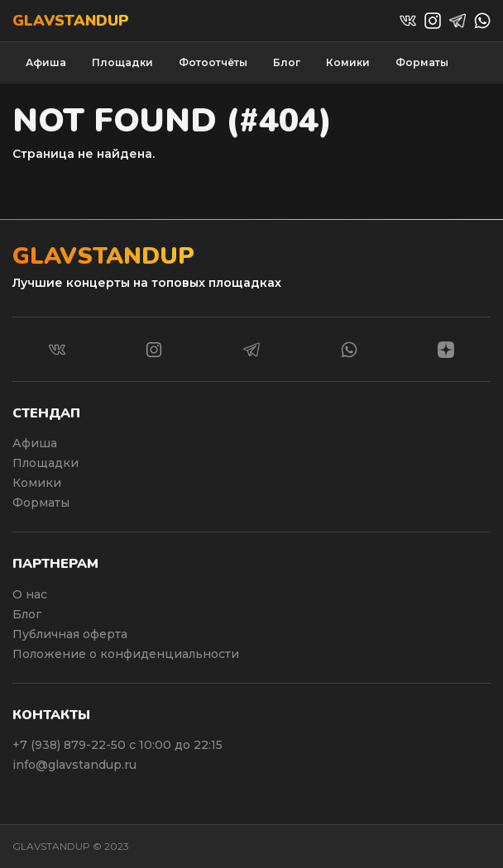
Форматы (422, 62)
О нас (30, 594)
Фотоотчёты (213, 62)
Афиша (46, 62)
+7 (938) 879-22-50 (71, 745)
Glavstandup (71, 21)
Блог (287, 62)
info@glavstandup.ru (74, 765)
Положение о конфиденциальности (126, 654)
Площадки (122, 62)
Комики (348, 62)
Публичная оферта (70, 634)
